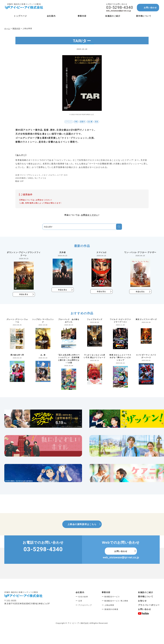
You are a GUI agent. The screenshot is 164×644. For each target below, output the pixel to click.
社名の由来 (83, 597)
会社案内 (80, 592)
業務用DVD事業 (111, 609)
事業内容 (106, 592)
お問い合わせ (150, 7)
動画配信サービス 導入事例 (116, 601)
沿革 (80, 601)
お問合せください (90, 215)
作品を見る (24, 294)
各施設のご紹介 (146, 592)
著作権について (146, 597)
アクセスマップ (85, 605)
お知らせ (142, 601)
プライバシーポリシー (149, 605)
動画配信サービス (112, 597)
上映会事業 (109, 605)
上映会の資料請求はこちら (82, 524)
